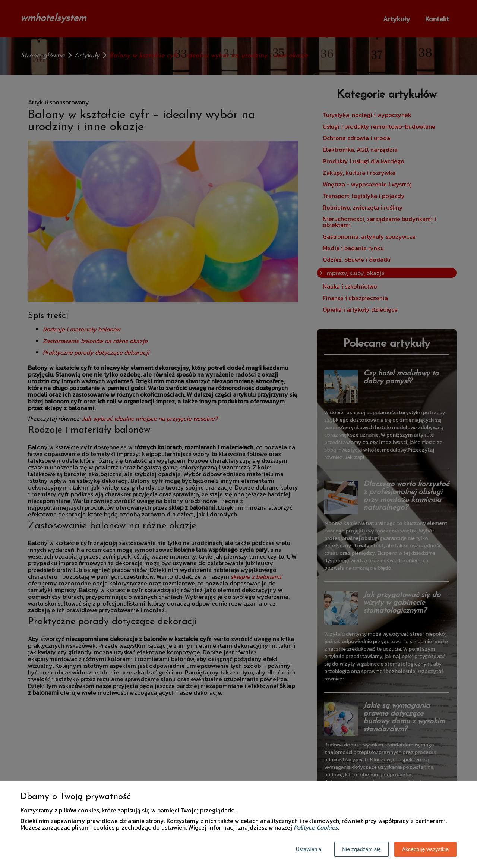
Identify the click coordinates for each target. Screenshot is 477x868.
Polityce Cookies (316, 827)
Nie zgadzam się (361, 849)
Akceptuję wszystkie (425, 849)
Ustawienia (309, 849)
